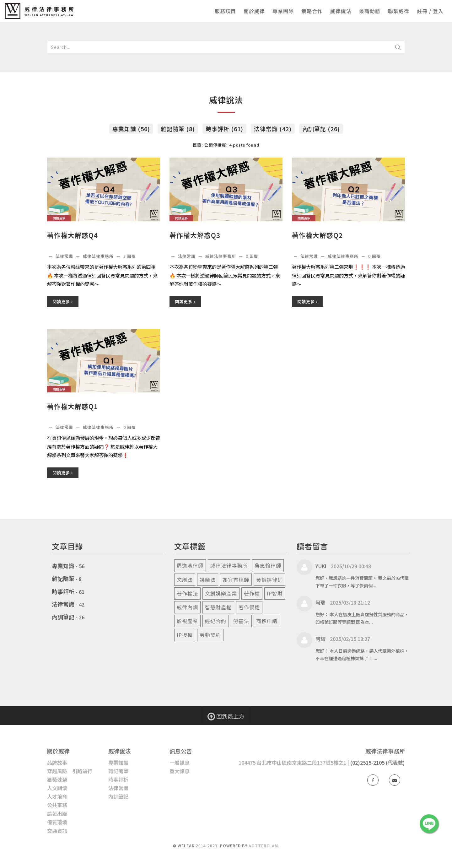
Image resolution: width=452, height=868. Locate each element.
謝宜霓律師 (236, 580)
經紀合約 (216, 621)
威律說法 (341, 11)
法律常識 (65, 256)
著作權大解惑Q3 (195, 235)
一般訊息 (180, 763)
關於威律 (254, 11)
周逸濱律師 (190, 565)
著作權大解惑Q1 (73, 406)
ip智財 (275, 593)
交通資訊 (57, 831)
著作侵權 (249, 607)
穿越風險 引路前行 (70, 771)
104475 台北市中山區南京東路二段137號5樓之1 (292, 763)
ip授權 (185, 635)
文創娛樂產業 (221, 593)
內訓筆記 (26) (321, 129)
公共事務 (57, 805)
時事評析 (63, 591)
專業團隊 (283, 11)
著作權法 (187, 593)
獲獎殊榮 (57, 779)
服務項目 (225, 11)
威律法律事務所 (229, 565)
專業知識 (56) (131, 129)
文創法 (185, 580)
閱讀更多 (63, 302)
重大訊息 (180, 771)
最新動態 (370, 11)
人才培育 (57, 796)
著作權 (252, 593)
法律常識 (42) (273, 129)
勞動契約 (210, 635)
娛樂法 (208, 580)
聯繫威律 (399, 11)
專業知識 (63, 566)
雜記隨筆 (63, 579)
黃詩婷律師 (269, 580)
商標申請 (267, 621)
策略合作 (312, 11)
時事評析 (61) (224, 129)
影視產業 (187, 621)
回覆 (130, 256)
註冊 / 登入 (430, 11)
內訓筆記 (63, 617)
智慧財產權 (218, 607)
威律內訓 (187, 607)
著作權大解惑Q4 (73, 235)
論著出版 (57, 814)
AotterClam (263, 846)
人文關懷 (57, 788)
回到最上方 (226, 716)
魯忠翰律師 (268, 565)
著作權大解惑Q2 (317, 235)
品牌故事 (57, 763)
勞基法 (241, 621)
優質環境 (57, 822)
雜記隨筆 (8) (178, 129)
